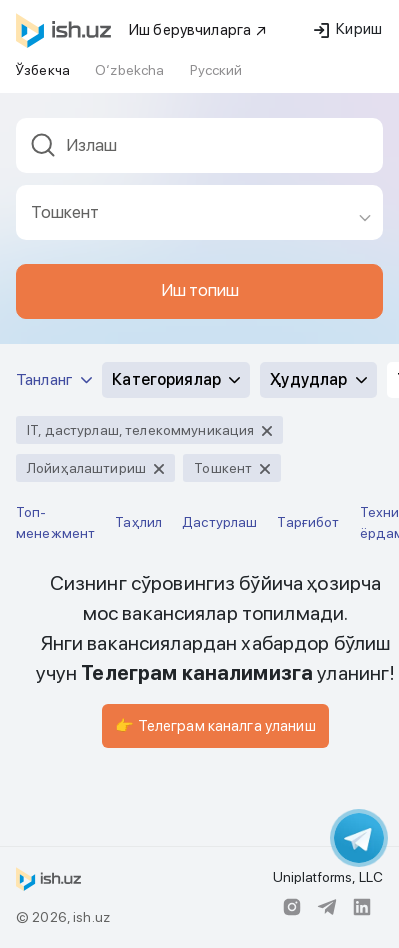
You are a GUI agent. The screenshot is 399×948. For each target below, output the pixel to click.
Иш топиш (200, 290)
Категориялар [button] (176, 379)
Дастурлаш (219, 522)
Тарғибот (308, 522)
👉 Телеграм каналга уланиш (215, 726)
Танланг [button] (54, 379)
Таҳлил (138, 522)
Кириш (348, 29)
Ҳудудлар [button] (318, 379)
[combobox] (199, 151)
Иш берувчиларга (198, 30)
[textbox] (199, 145)
